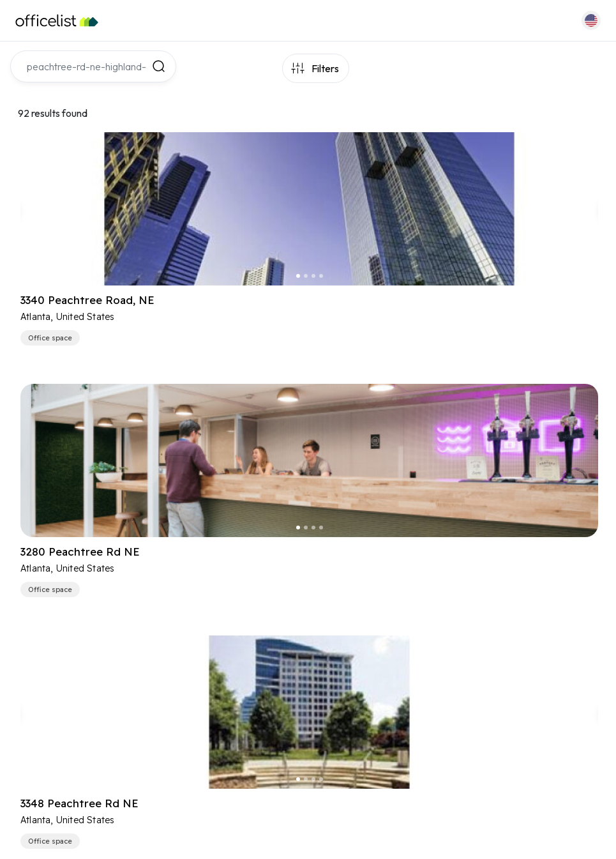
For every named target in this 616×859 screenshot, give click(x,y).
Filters (325, 68)
